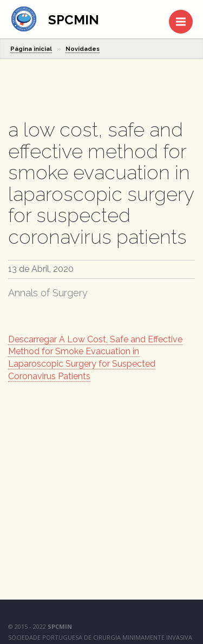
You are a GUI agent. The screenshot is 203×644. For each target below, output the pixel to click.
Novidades (83, 49)
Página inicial (31, 49)
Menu (184, 17)
